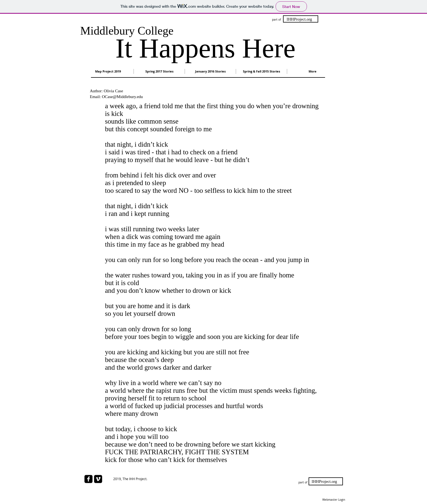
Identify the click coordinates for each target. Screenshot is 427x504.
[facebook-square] (88, 479)
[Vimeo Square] (98, 479)
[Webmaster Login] (334, 500)
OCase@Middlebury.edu (122, 97)
